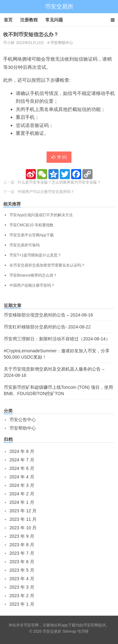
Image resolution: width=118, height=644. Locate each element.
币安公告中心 (23, 420)
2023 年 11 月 (23, 519)
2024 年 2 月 (22, 494)
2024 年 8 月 (22, 451)
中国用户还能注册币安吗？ (32, 285)
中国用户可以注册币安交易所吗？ (46, 192)
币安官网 (91, 625)
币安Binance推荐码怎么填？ (33, 275)
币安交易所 (59, 7)
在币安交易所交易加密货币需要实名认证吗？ (47, 265)
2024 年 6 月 (22, 468)
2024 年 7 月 (22, 460)
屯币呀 (83, 631)
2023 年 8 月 (22, 545)
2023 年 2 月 (22, 596)
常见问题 (54, 20)
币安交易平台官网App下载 (32, 235)
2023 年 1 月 (22, 604)
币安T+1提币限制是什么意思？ (35, 255)
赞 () (59, 157)
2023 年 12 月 (23, 511)
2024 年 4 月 (22, 477)
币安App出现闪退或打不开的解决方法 (41, 215)
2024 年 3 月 (22, 485)
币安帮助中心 (62, 43)
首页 (8, 20)
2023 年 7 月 (22, 553)
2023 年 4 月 (22, 579)
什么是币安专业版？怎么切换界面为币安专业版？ (59, 182)
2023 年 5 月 (22, 570)
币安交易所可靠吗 (25, 245)
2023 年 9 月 (22, 536)
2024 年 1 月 (22, 502)
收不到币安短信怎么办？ (31, 34)
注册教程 (29, 20)
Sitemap (70, 631)
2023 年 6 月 (22, 562)
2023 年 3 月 (22, 587)
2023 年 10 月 (23, 528)
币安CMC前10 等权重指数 (31, 225)
